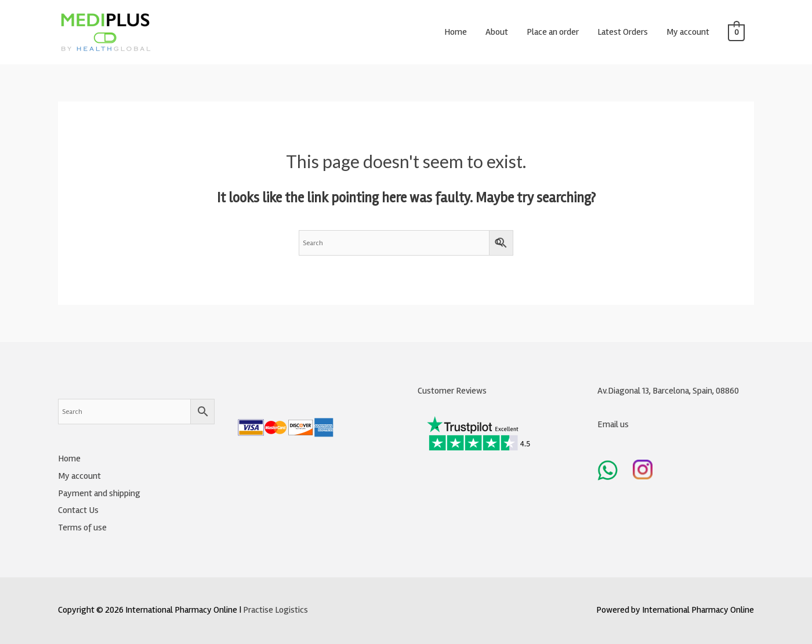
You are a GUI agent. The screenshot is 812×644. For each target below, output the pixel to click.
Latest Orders (623, 32)
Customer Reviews (452, 391)
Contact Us (78, 510)
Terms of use (82, 527)
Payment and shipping (99, 493)
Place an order (553, 32)
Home (456, 32)
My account (688, 32)
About (497, 32)
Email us (613, 424)
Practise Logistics (275, 610)
